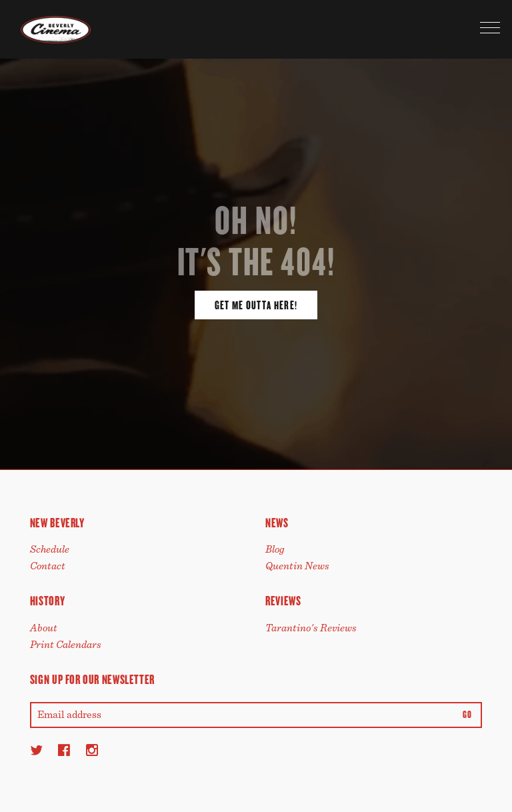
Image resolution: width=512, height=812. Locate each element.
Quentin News (297, 566)
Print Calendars (66, 645)
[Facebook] (64, 750)
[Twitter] (36, 750)
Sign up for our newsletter (92, 680)
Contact (48, 566)
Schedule (50, 549)
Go (467, 715)
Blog (275, 549)
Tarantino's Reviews (311, 628)
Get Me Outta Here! (256, 305)
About (44, 628)
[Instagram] (92, 750)
